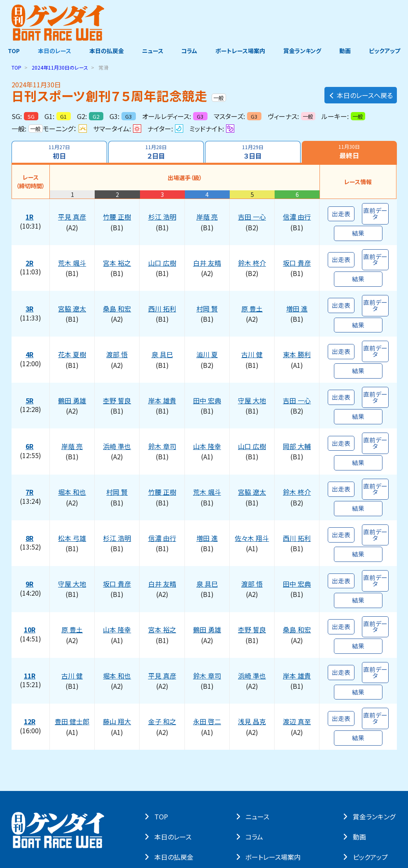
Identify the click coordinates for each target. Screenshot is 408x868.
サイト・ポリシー (28, 819)
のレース (60, 67)
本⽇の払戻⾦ (176, 786)
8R (30, 494)
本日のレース (53, 51)
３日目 (253, 152)
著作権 (93, 819)
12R (30, 654)
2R (30, 254)
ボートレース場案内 (241, 51)
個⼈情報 (65, 819)
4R (30, 334)
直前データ (375, 211)
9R (30, 534)
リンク (117, 819)
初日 (59, 152)
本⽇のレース (175, 765)
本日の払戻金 (106, 51)
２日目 (156, 152)
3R (30, 294)
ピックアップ (386, 51)
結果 (358, 227)
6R (30, 414)
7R (30, 454)
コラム (190, 51)
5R (30, 374)
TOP (13, 51)
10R (30, 574)
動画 (346, 51)
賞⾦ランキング (375, 745)
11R (30, 614)
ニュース (152, 51)
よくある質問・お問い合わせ (163, 819)
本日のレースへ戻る (361, 94)
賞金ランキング (303, 51)
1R (30, 214)
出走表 (341, 211)
